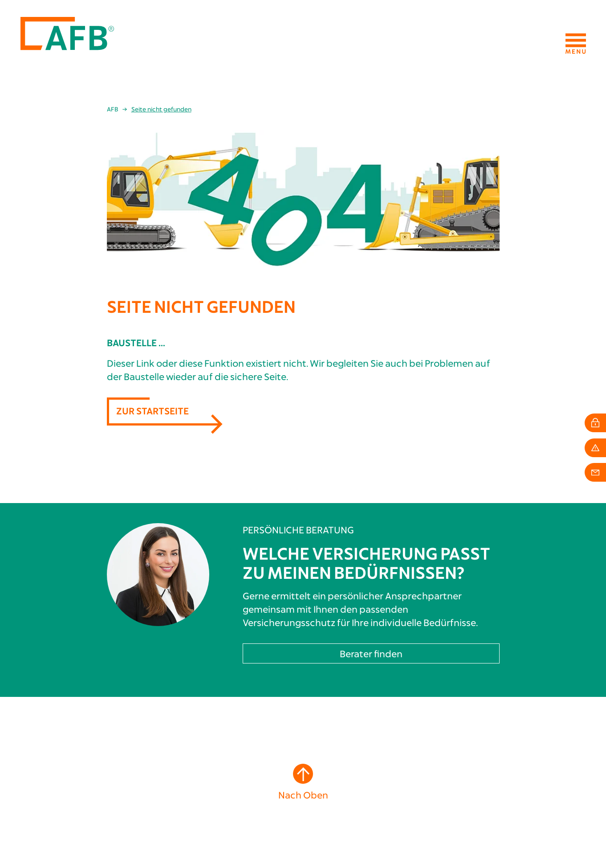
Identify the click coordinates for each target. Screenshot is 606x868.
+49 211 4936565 (45, 828)
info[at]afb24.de (50, 836)
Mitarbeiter (357, 775)
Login (166, 830)
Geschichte (356, 767)
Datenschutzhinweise (554, 837)
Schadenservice (181, 822)
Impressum (570, 821)
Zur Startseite (153, 260)
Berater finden (371, 503)
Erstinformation (560, 829)
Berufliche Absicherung (193, 767)
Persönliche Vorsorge (191, 783)
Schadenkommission (369, 791)
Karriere (352, 783)
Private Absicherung (187, 775)
